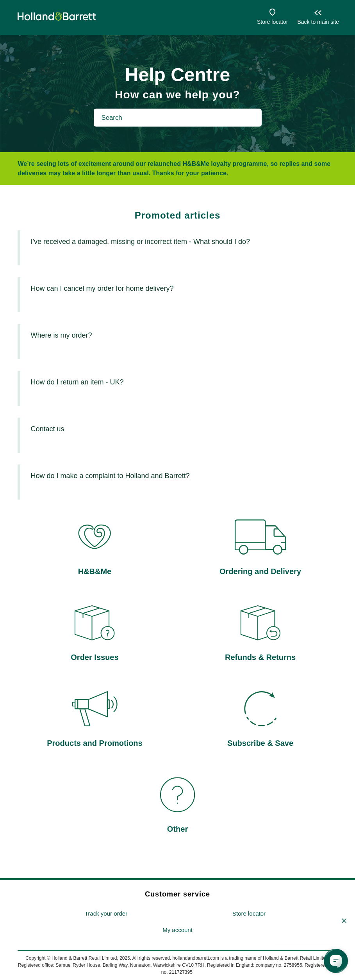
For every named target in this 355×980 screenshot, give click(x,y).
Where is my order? (61, 335)
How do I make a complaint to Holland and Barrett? (110, 476)
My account (177, 930)
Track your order (106, 913)
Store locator (272, 22)
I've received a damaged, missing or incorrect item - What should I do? (140, 242)
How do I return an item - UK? (77, 382)
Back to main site (318, 22)
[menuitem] (106, 914)
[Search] (178, 117)
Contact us (47, 429)
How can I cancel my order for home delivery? (102, 288)
